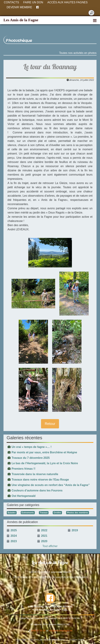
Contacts (11, 2)
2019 (75, 530)
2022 (44, 530)
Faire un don (33, 2)
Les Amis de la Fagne (21, 20)
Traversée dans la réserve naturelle (35, 474)
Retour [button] (50, 424)
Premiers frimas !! (23, 469)
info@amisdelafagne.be (61, 631)
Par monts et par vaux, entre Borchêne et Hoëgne (44, 452)
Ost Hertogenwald (23, 496)
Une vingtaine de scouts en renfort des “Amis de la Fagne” (51, 485)
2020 (44, 541)
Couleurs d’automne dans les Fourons (37, 490)
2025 (14, 530)
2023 (14, 541)
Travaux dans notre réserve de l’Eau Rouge (40, 480)
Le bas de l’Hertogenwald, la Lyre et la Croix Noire (45, 463)
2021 (44, 536)
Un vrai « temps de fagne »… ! (32, 447)
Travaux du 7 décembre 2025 (31, 458)
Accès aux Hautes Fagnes (68, 2)
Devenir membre (19, 7)
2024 (14, 536)
